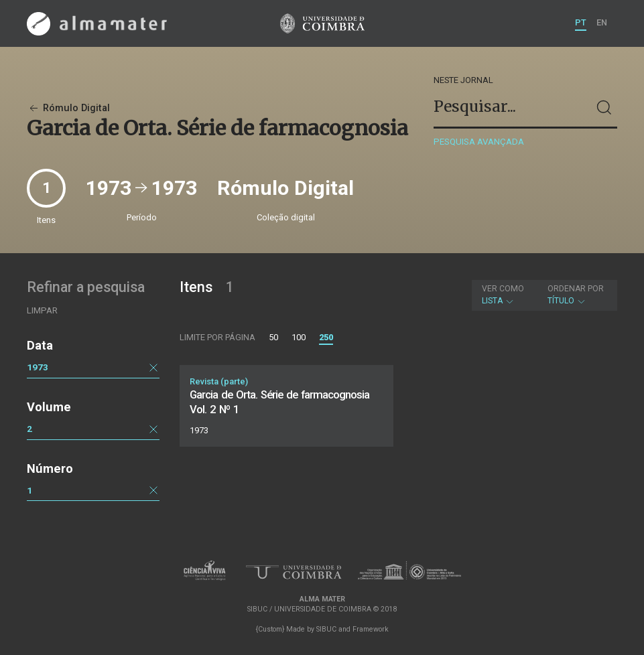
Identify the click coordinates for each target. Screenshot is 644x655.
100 (299, 337)
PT (581, 22)
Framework (371, 629)
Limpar (42, 310)
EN (602, 22)
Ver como (503, 289)
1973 (38, 367)
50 (273, 337)
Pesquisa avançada (479, 142)
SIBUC (326, 629)
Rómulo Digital (68, 108)
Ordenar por (576, 289)
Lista (503, 295)
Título (576, 295)
